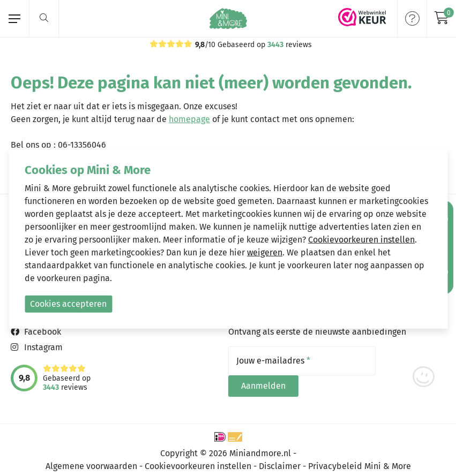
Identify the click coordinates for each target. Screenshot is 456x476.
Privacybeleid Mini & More (360, 461)
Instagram (43, 347)
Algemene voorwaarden (91, 461)
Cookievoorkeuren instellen (198, 461)
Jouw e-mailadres (273, 361)
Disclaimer (280, 461)
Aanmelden (412, 361)
